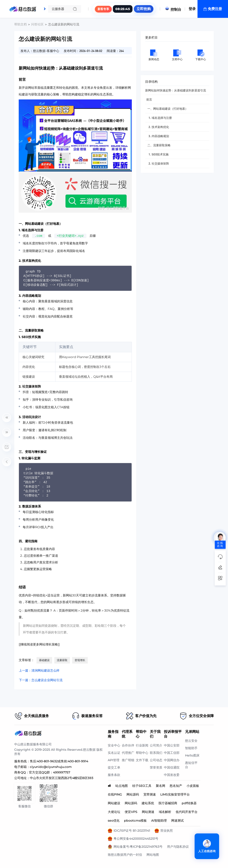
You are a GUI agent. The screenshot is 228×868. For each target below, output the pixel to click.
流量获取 (62, 660)
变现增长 (80, 660)
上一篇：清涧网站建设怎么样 (39, 670)
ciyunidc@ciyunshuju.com (51, 767)
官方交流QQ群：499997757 (50, 772)
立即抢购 (144, 9)
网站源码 (133, 794)
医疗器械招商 (168, 803)
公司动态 (156, 760)
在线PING (115, 794)
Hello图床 (192, 755)
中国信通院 (172, 767)
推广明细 (128, 760)
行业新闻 (142, 745)
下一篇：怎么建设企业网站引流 (41, 680)
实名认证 (114, 753)
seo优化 (114, 821)
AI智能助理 (159, 821)
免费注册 (215, 9)
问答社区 (37, 24)
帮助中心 (142, 753)
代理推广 (128, 753)
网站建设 (114, 803)
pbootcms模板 (135, 821)
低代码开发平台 (187, 812)
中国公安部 (172, 745)
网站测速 (148, 812)
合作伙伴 (128, 745)
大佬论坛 (114, 812)
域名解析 (165, 812)
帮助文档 (20, 24)
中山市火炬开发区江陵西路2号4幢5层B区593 (62, 778)
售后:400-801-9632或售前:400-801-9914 (59, 761)
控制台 (173, 9)
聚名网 (161, 786)
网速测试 (177, 821)
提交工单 (114, 767)
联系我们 (156, 753)
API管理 (114, 760)
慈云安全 (191, 741)
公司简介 (156, 745)
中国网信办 (172, 760)
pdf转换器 (189, 803)
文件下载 (142, 760)
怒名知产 (176, 786)
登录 (192, 9)
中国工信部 (172, 753)
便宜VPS (131, 812)
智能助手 (191, 748)
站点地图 (122, 786)
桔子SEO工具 (142, 786)
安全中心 (114, 745)
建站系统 (148, 803)
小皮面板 (193, 786)
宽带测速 (150, 794)
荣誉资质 (156, 767)
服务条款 (114, 775)
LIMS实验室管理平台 (175, 794)
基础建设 (44, 660)
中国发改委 (172, 775)
